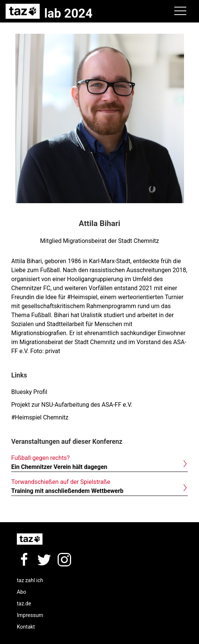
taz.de (24, 604)
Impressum (30, 615)
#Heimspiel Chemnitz (40, 417)
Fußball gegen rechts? (40, 458)
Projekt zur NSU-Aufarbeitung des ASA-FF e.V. (72, 405)
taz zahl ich (30, 580)
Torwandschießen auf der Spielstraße (61, 482)
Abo (22, 592)
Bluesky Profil (29, 392)
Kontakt (26, 627)
